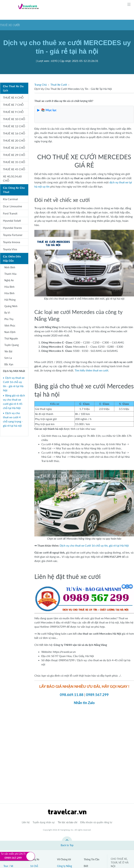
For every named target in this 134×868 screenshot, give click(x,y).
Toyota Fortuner (13, 235)
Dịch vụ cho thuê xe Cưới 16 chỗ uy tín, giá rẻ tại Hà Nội (94, 545)
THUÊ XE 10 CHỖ (14, 119)
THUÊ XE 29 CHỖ (14, 155)
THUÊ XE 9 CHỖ (13, 112)
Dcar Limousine (12, 206)
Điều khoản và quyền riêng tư (96, 822)
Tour (6, 866)
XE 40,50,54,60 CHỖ (12, 178)
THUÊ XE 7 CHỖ (13, 105)
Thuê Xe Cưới (59, 85)
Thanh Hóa (10, 274)
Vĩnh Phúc (10, 326)
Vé (12, 866)
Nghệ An (9, 280)
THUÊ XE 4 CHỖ (13, 97)
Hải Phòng (10, 300)
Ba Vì (7, 313)
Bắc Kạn (9, 364)
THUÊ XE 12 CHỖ (14, 126)
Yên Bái (8, 351)
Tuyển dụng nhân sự (44, 822)
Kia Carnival (10, 199)
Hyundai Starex (12, 228)
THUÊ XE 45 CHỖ (14, 169)
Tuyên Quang (12, 345)
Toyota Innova (12, 242)
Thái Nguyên (11, 338)
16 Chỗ (34, 866)
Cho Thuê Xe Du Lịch (13, 88)
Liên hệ (26, 822)
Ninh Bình (10, 267)
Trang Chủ (41, 85)
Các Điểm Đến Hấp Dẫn (12, 258)
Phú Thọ (9, 319)
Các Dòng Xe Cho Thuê (14, 190)
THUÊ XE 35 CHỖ (14, 162)
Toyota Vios (10, 249)
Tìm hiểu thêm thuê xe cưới (91, 370)
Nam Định (10, 332)
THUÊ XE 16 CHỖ (14, 133)
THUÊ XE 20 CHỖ (14, 140)
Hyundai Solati (12, 220)
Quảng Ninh (11, 306)
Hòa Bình (9, 287)
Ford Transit (10, 213)
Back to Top (67, 845)
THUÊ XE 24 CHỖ (14, 148)
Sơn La (8, 358)
